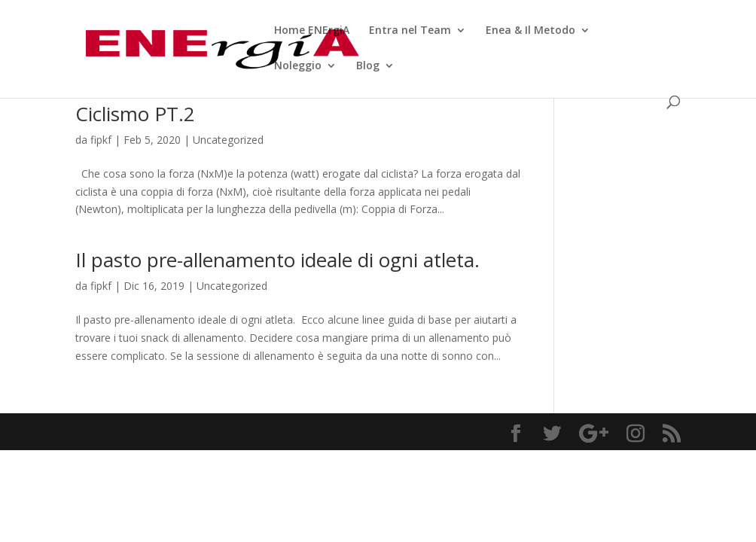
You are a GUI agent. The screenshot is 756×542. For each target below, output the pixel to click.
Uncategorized (228, 140)
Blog (368, 66)
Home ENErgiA (312, 31)
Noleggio (298, 66)
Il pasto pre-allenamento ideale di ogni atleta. (280, 260)
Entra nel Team (410, 31)
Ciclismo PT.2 (135, 114)
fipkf (101, 140)
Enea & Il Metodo (530, 31)
